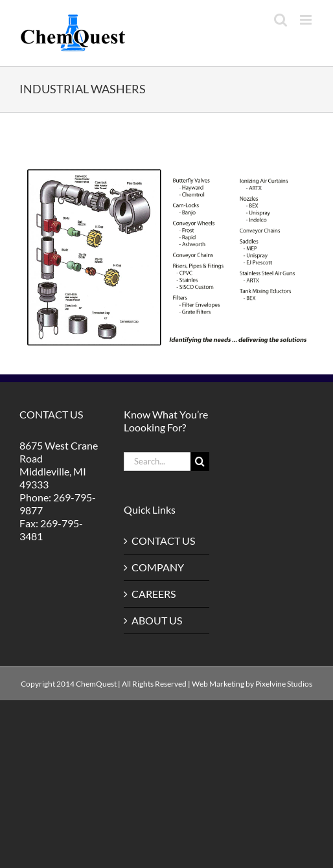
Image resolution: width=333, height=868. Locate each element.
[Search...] (157, 462)
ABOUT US (157, 620)
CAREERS (154, 594)
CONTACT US (163, 541)
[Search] (200, 462)
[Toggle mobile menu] (307, 20)
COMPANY (158, 567)
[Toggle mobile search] (281, 20)
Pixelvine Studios (284, 684)
